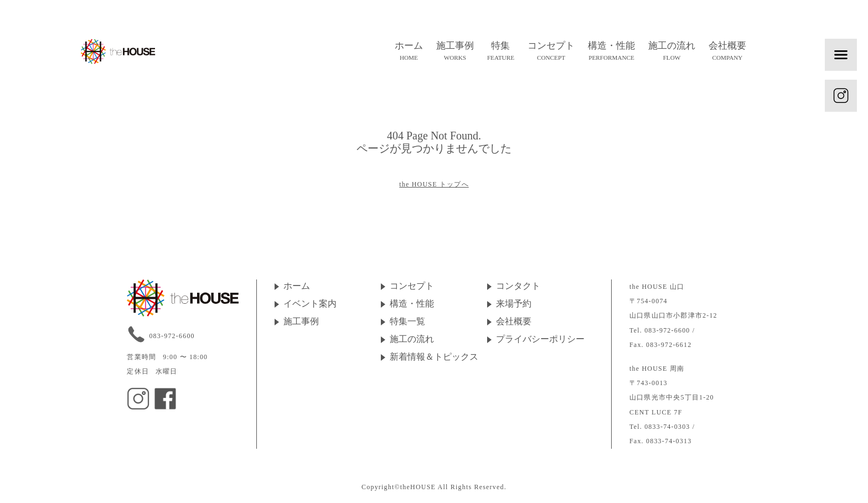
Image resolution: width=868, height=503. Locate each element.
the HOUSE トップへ (434, 184)
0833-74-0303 (667, 427)
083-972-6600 (172, 336)
